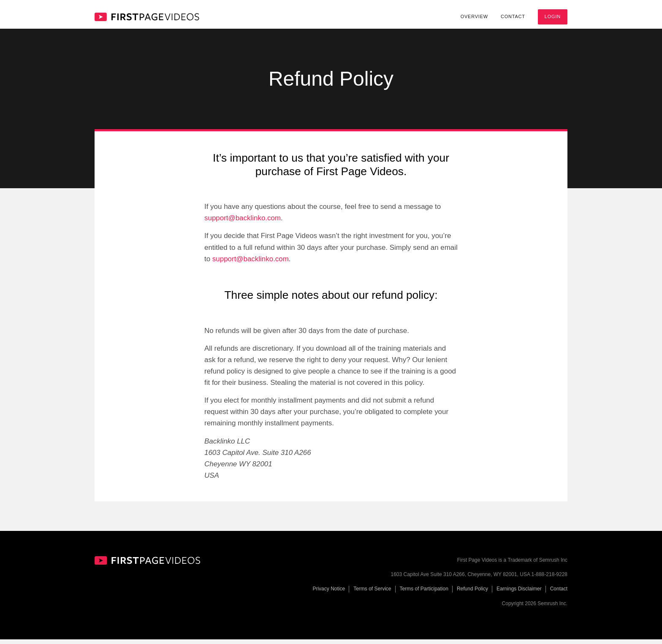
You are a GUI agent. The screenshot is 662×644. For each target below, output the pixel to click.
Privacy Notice (329, 594)
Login (553, 16)
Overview (474, 16)
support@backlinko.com (243, 223)
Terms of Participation (424, 594)
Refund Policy (472, 594)
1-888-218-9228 (549, 579)
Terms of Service (372, 594)
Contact (513, 16)
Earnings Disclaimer (519, 594)
